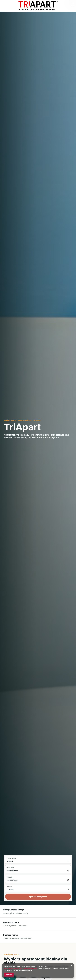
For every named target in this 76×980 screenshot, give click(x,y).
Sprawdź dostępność (38, 897)
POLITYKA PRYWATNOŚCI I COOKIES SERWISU (20, 968)
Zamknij (9, 975)
